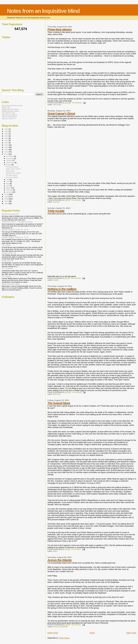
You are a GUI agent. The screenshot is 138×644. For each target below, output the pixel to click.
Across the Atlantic (60, 560)
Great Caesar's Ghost (61, 113)
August (9, 165)
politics (55, 551)
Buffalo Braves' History (10, 109)
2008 (7, 199)
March (9, 188)
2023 (7, 129)
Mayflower (64, 627)
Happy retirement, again (11, 284)
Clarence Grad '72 (9, 118)
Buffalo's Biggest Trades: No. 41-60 (15, 230)
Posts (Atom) (64, 638)
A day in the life (8, 261)
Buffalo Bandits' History (11, 111)
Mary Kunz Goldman (10, 115)
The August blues (59, 403)
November (10, 158)
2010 (7, 194)
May (8, 184)
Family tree (56, 627)
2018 (7, 138)
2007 (7, 201)
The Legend (6, 276)
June (8, 181)
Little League (57, 105)
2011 (7, 154)
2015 (7, 145)
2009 (7, 197)
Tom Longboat (7, 268)
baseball (56, 280)
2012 (7, 152)
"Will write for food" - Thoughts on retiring (17, 222)
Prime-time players (60, 29)
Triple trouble (56, 211)
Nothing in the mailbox (62, 289)
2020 (7, 134)
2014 (7, 147)
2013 (7, 149)
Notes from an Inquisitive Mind (43, 11)
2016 (7, 143)
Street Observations (9, 117)
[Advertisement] (23, 66)
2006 (7, 203)
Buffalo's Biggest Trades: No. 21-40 (15, 237)
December (10, 156)
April (8, 186)
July (8, 179)
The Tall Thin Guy (8, 113)
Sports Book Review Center (12, 105)
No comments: (77, 103)
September (10, 163)
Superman (56, 202)
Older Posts (131, 633)
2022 (7, 131)
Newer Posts (53, 633)
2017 (7, 140)
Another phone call (9, 253)
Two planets (6, 245)
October (9, 160)
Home (92, 633)
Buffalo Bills (57, 394)
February (10, 190)
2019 (7, 136)
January (9, 192)
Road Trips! (6, 107)
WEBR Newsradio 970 (10, 214)
